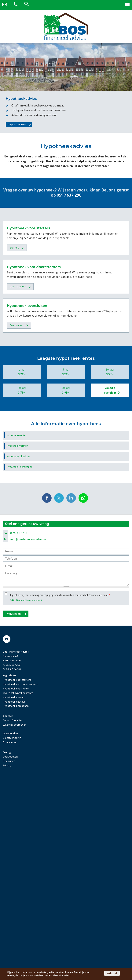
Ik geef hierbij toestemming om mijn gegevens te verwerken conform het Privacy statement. (60, 792)
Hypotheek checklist (15, 899)
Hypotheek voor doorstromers (20, 881)
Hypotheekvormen (14, 894)
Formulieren (10, 939)
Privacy (7, 963)
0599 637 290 (69, 195)
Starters (14, 313)
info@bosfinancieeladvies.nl (28, 737)
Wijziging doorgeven (15, 922)
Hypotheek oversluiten (16, 886)
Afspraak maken (17, 124)
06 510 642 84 (14, 866)
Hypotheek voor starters (17, 877)
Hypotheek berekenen (16, 903)
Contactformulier (13, 918)
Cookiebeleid (10, 954)
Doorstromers (18, 418)
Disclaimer (9, 958)
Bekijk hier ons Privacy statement (26, 798)
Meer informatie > (62, 975)
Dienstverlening (12, 935)
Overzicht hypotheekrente (18, 890)
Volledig (110, 588)
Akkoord (112, 973)
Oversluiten (16, 523)
